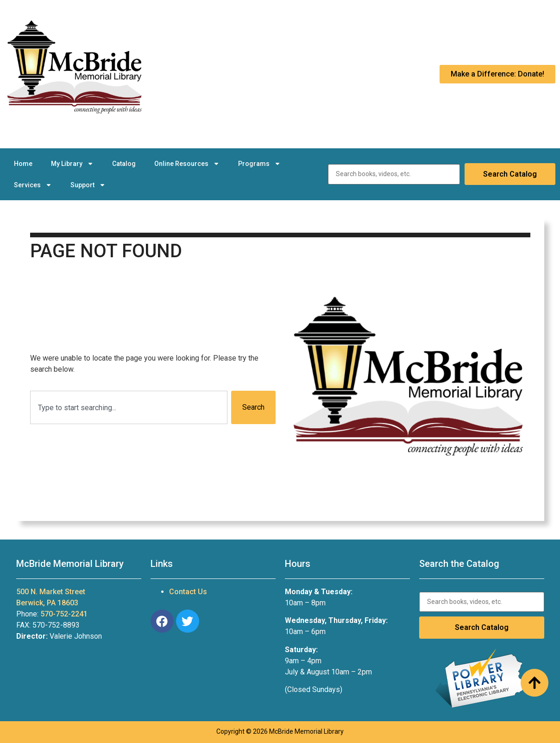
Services (33, 185)
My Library (72, 164)
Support (88, 185)
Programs (259, 164)
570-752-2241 (64, 614)
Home (23, 164)
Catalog (124, 164)
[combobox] (129, 407)
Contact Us (188, 592)
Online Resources (187, 164)
